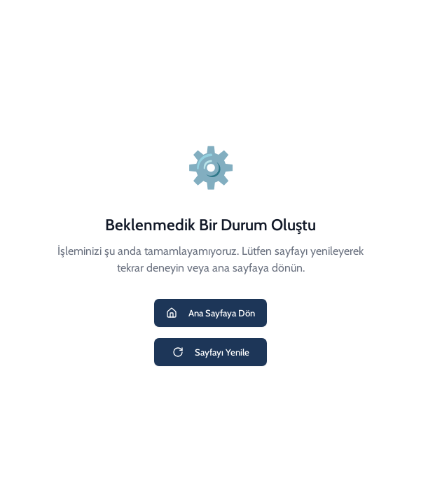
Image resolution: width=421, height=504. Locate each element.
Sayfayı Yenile (211, 352)
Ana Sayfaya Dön (210, 313)
